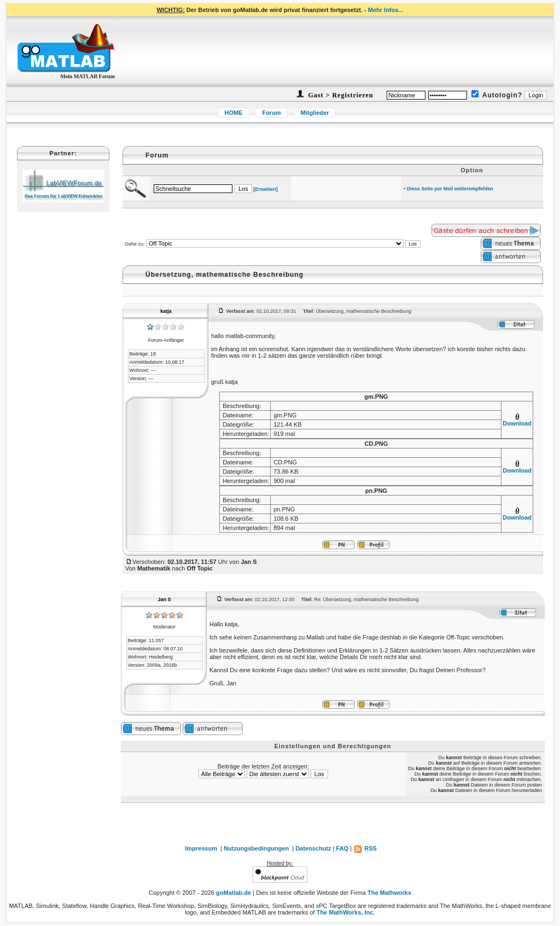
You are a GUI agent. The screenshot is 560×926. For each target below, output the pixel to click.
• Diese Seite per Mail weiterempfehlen (448, 189)
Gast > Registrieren (340, 95)
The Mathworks (389, 893)
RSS (365, 848)
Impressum (201, 848)
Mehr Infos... (386, 10)
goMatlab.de (234, 893)
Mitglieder (315, 113)
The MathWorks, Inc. (346, 912)
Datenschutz (313, 848)
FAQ (343, 848)
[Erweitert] (266, 189)
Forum (271, 113)
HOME (234, 113)
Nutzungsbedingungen (256, 848)
